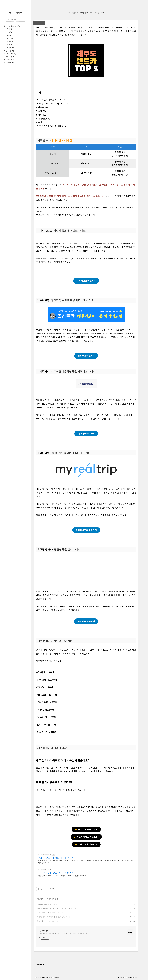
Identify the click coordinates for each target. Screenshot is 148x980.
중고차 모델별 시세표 (12, 26)
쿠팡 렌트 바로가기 (86, 621)
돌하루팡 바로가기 (86, 356)
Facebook (48, 977)
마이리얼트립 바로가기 (86, 530)
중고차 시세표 (16, 12)
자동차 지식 (9, 57)
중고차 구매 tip (10, 54)
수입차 (10, 48)
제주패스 (44, 371)
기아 (9, 32)
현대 (9, 29)
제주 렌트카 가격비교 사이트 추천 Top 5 (86, 12)
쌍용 (9, 45)
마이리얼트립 (47, 453)
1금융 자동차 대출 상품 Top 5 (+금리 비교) (49, 913)
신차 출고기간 (10, 60)
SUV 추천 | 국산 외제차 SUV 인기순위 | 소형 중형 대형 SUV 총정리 (56, 908)
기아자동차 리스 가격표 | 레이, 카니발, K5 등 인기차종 (53, 917)
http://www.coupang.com (45, 854)
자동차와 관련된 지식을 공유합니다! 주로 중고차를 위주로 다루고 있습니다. (63, 933)
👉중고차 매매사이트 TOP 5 (86, 837)
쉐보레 (10, 41)
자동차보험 (9, 51)
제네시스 (11, 35)
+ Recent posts (40, 965)
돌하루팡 (45, 300)
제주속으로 (46, 231)
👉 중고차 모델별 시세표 (86, 829)
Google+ (57, 977)
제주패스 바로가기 (86, 434)
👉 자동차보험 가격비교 (86, 844)
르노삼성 (11, 38)
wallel (136, 977)
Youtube (53, 977)
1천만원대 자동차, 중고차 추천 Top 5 (48, 904)
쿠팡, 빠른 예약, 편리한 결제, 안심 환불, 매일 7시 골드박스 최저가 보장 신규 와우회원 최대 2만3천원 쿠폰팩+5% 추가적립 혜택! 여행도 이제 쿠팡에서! (86, 862)
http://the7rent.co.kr (43, 870)
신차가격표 (9, 62)
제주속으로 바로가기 (86, 281)
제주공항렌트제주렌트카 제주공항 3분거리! (56, 873)
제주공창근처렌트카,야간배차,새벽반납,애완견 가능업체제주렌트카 (63, 876)
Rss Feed (37, 977)
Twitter (43, 977)
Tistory (126, 977)
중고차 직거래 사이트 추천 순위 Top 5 (48, 921)
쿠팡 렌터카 (46, 549)
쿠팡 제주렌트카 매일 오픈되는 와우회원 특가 (57, 858)
